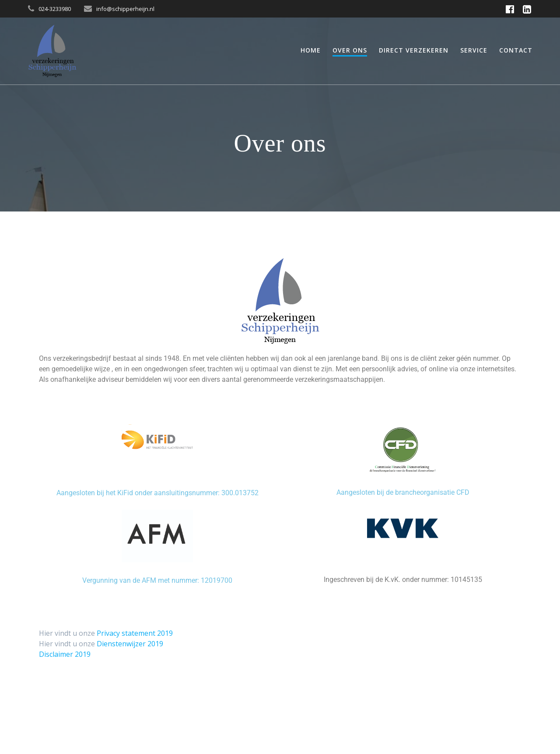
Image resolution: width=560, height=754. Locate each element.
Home (311, 50)
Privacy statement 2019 (135, 633)
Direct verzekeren (414, 50)
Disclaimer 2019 (65, 654)
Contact (516, 50)
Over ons (350, 50)
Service (474, 50)
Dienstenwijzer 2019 (130, 644)
